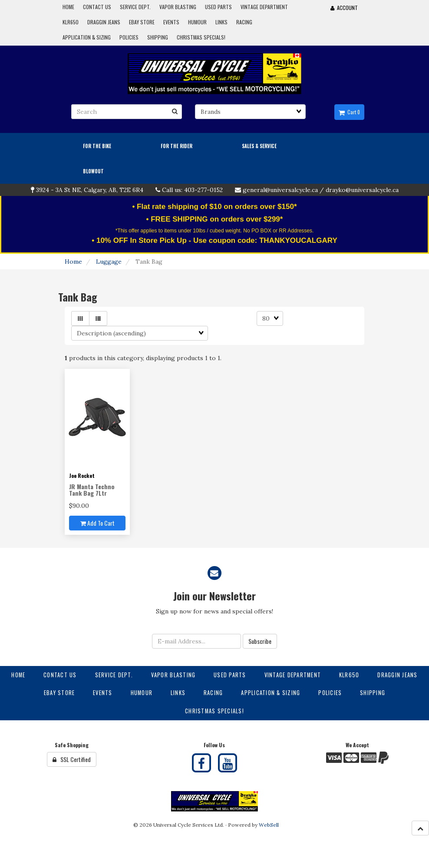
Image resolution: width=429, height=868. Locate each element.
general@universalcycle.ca (280, 190)
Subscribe (260, 641)
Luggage (109, 262)
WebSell (269, 825)
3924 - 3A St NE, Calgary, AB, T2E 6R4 (90, 190)
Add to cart (97, 523)
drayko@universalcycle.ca (362, 190)
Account (344, 8)
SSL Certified (72, 759)
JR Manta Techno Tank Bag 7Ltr (92, 490)
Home (73, 262)
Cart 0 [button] (349, 112)
